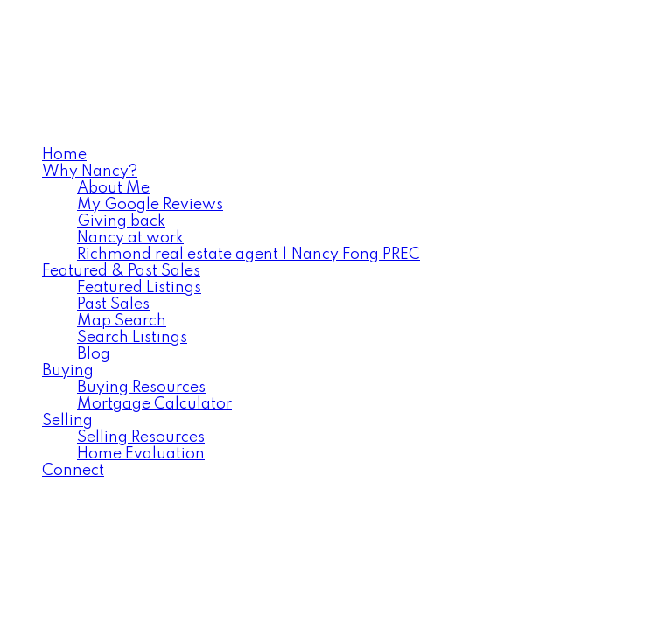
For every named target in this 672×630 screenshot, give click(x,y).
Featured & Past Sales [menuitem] (121, 271)
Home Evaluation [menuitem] (141, 454)
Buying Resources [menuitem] (141, 388)
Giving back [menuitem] (121, 221)
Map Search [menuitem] (122, 321)
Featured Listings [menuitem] (139, 288)
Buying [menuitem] (68, 371)
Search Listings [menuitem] (132, 338)
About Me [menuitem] (113, 188)
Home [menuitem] (64, 155)
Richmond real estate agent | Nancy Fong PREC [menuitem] (248, 255)
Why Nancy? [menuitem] (90, 171)
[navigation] (336, 313)
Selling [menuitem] (67, 421)
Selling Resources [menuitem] (141, 437)
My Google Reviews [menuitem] (150, 205)
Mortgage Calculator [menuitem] (154, 404)
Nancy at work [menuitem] (130, 238)
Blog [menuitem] (94, 354)
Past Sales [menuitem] (113, 304)
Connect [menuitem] (73, 471)
